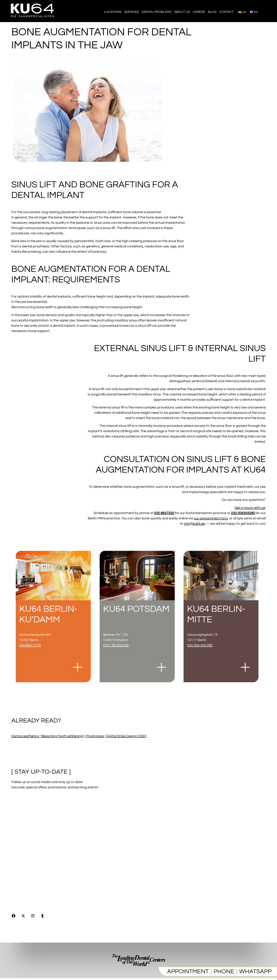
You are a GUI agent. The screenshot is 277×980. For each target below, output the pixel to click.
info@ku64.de (194, 524)
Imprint (17, 859)
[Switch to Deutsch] (242, 12)
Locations (113, 12)
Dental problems (157, 12)
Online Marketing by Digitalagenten (42, 899)
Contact (226, 12)
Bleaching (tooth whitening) (62, 736)
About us (182, 12)
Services (132, 12)
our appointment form (211, 518)
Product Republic (26, 879)
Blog (212, 12)
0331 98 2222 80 (116, 645)
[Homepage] (33, 19)
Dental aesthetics (25, 736)
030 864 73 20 (30, 645)
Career (199, 12)
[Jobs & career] (36, 835)
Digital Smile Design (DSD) (126, 736)
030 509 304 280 (200, 645)
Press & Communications (31, 889)
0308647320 (254, 891)
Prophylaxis (95, 736)
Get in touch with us (250, 508)
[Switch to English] (254, 12)
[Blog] (21, 847)
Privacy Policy (23, 869)
